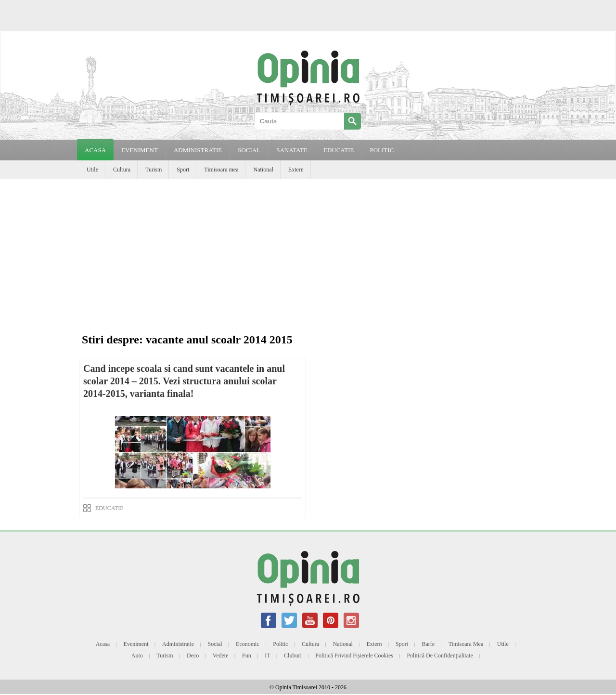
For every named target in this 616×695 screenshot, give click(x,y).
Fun (247, 656)
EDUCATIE (339, 150)
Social (215, 644)
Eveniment (136, 644)
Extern (296, 170)
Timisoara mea (221, 170)
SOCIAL (249, 150)
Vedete (221, 656)
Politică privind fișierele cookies (354, 656)
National (263, 170)
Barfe (429, 644)
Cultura (122, 170)
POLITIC (382, 150)
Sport (183, 170)
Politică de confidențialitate (440, 656)
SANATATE (292, 150)
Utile (92, 170)
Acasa (95, 150)
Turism (154, 170)
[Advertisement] (308, 251)
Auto (137, 656)
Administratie (178, 644)
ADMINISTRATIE (198, 150)
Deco (193, 656)
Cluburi (293, 656)
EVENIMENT (140, 150)
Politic (280, 644)
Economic (248, 644)
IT (267, 656)
